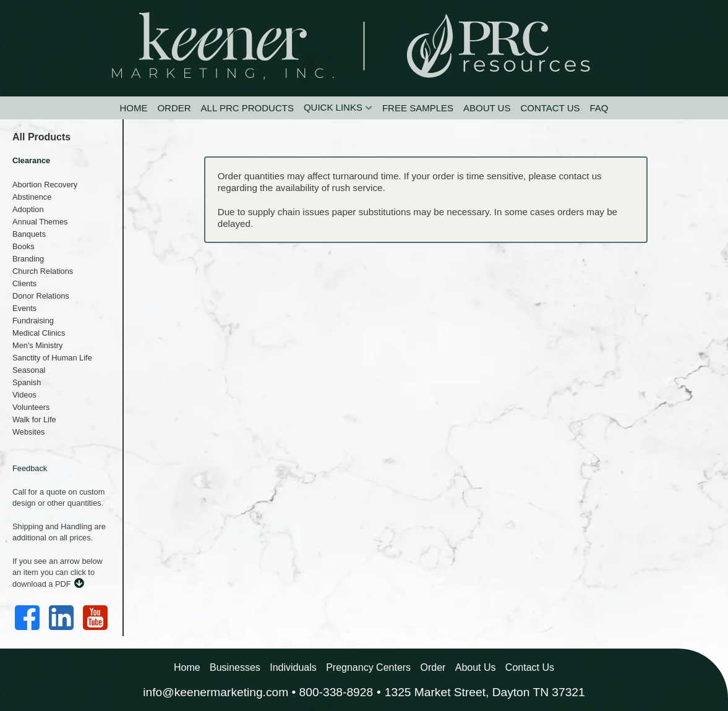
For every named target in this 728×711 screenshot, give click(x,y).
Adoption (28, 209)
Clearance (31, 160)
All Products (41, 137)
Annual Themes (40, 222)
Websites (28, 432)
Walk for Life (34, 419)
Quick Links (333, 107)
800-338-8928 (336, 692)
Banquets (29, 234)
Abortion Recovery (45, 185)
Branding (28, 259)
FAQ (599, 108)
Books (24, 246)
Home (133, 108)
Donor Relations (41, 296)
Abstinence (32, 197)
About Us (487, 108)
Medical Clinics (39, 333)
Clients (24, 283)
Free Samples (418, 108)
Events (24, 308)
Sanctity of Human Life (52, 358)
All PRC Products (247, 108)
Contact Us (550, 108)
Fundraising (33, 321)
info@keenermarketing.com (216, 692)
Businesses (235, 667)
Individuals (293, 667)
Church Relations (43, 271)
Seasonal (29, 370)
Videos (24, 395)
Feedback (30, 468)
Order (174, 108)
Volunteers (31, 407)
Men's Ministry (37, 345)
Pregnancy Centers (368, 667)
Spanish (27, 382)
